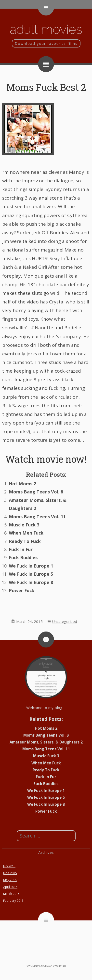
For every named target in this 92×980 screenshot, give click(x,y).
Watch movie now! (46, 459)
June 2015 (10, 873)
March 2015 (11, 894)
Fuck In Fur (21, 549)
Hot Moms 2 (22, 484)
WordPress (60, 966)
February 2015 (13, 901)
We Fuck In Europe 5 (31, 574)
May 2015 (10, 880)
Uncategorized (65, 621)
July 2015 (9, 866)
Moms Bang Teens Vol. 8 (36, 492)
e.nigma (44, 966)
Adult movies (46, 29)
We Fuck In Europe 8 (31, 582)
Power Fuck (22, 590)
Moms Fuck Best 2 (46, 87)
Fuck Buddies (23, 557)
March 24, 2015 (29, 621)
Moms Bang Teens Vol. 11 (37, 517)
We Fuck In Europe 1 (31, 566)
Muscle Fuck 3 (24, 525)
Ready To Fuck (25, 541)
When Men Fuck (26, 533)
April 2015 (10, 887)
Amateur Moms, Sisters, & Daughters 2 (46, 742)
